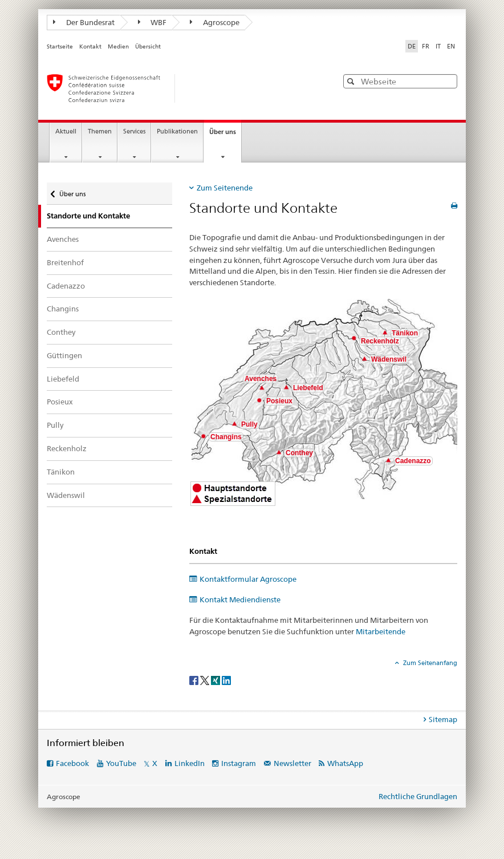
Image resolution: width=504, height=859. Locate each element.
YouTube (121, 763)
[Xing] (216, 680)
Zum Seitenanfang (429, 663)
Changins (63, 309)
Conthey (61, 332)
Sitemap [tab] (443, 719)
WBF (153, 22)
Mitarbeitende (381, 631)
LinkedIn (190, 763)
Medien (118, 46)
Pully (55, 425)
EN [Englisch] (451, 46)
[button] (352, 81)
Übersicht (148, 46)
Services (134, 131)
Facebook (72, 763)
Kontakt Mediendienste (240, 599)
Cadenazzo (66, 286)
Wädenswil (66, 495)
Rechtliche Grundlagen (418, 796)
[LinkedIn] (226, 680)
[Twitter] (206, 680)
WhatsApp (345, 763)
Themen (100, 131)
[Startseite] (181, 88)
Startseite (60, 46)
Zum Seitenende (225, 188)
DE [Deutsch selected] (412, 46)
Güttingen (64, 355)
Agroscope (215, 22)
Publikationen (177, 131)
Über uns (225, 135)
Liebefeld (63, 379)
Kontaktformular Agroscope (248, 579)
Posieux (60, 402)
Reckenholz (67, 448)
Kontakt (90, 46)
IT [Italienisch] (438, 46)
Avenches (63, 239)
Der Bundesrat (84, 22)
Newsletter (292, 763)
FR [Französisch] (426, 46)
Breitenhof (65, 262)
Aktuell (66, 131)
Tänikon (61, 472)
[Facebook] (195, 680)
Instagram (239, 763)
